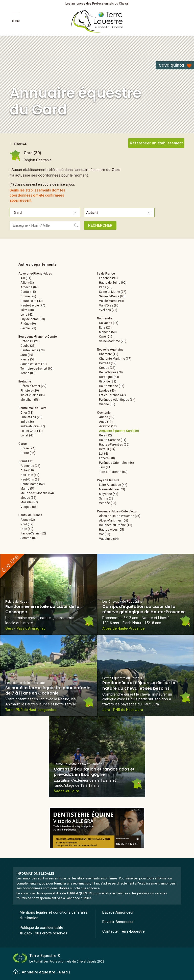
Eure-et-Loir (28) (31, 417)
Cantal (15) (28, 292)
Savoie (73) (28, 328)
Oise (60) (27, 529)
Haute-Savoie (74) (33, 305)
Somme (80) (29, 538)
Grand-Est (26, 461)
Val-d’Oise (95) (109, 305)
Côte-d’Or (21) (30, 341)
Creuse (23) (107, 368)
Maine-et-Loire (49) (112, 489)
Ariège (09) (107, 417)
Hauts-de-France (30, 515)
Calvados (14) (109, 323)
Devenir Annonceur (118, 922)
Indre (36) (27, 422)
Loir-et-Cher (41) (32, 431)
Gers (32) (105, 435)
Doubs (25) (28, 346)
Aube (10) (27, 470)
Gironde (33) (108, 381)
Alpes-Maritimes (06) (114, 521)
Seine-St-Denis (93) (112, 296)
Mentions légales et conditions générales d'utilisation (54, 915)
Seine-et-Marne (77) (113, 292)
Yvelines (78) (108, 310)
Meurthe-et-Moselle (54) (37, 493)
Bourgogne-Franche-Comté (38, 337)
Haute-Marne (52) (33, 484)
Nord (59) (27, 524)
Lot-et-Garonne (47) (112, 395)
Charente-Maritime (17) (115, 359)
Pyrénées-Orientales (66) (116, 463)
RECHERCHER (100, 225)
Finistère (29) (30, 391)
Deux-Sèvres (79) (111, 372)
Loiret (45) (28, 435)
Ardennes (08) (30, 466)
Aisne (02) (28, 520)
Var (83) (105, 534)
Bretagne (25, 381)
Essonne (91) (108, 278)
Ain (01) (26, 278)
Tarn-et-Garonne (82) (113, 472)
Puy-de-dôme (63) (33, 319)
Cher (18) (27, 413)
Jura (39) (27, 355)
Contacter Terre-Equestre (124, 931)
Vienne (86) (107, 404)
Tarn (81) (105, 467)
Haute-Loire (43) (32, 301)
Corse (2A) (28, 448)
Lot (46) (104, 454)
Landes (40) (107, 391)
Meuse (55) (28, 498)
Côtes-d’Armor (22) (33, 386)
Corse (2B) (28, 453)
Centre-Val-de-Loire (32, 408)
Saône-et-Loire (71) (34, 364)
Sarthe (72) (107, 498)
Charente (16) (109, 354)
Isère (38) (27, 310)
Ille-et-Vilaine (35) (33, 395)
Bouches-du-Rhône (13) (116, 525)
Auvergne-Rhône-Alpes (35, 274)
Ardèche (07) (30, 287)
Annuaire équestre (39, 972)
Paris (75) (106, 287)
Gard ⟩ (65, 972)
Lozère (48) (107, 458)
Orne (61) (106, 337)
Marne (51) (28, 489)
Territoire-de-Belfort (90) (37, 369)
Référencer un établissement (156, 143)
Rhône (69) (28, 324)
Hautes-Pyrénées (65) (114, 445)
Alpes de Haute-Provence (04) (120, 516)
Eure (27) (105, 328)
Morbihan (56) (30, 400)
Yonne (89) (28, 373)
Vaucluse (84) (109, 539)
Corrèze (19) (108, 363)
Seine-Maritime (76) (113, 341)
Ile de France (106, 274)
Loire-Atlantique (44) (113, 485)
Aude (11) (106, 422)
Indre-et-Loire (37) (33, 426)
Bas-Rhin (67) (30, 475)
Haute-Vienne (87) (112, 386)
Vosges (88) (29, 507)
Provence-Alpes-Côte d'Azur (117, 511)
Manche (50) (108, 332)
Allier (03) (27, 283)
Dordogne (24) (109, 377)
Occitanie (104, 413)
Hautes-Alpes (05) (112, 530)
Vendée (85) (108, 503)
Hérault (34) (107, 449)
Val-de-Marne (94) (111, 301)
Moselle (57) (29, 502)
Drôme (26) (28, 296)
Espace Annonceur (118, 912)
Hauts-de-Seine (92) (113, 283)
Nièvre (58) (28, 359)
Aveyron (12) (108, 426)
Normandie (105, 318)
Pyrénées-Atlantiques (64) (117, 400)
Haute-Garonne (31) (113, 440)
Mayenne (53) (109, 494)
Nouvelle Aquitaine (110, 350)
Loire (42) (27, 315)
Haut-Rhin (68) (30, 479)
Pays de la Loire (108, 480)
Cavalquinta (171, 65)
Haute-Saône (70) (33, 350)
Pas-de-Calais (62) (33, 533)
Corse (23, 444)
